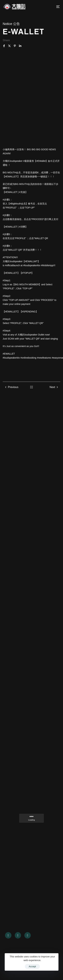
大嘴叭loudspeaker (27, 335)
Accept (32, 966)
